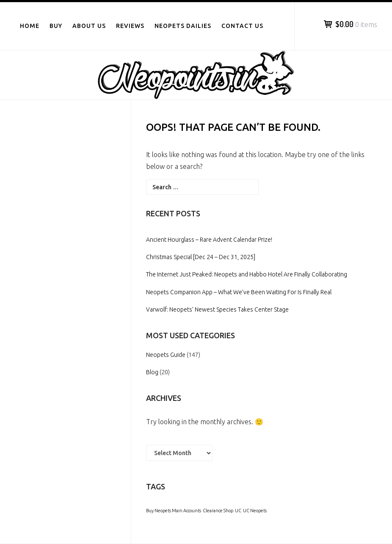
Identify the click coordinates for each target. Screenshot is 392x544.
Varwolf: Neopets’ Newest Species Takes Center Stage (217, 309)
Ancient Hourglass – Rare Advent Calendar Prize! (209, 240)
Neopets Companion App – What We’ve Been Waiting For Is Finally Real (239, 292)
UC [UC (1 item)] (238, 511)
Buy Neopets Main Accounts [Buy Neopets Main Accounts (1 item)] (174, 511)
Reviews (130, 26)
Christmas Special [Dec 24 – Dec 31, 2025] (201, 257)
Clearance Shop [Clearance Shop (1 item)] (218, 511)
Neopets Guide (166, 355)
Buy (56, 26)
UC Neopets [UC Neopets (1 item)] (255, 511)
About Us (89, 26)
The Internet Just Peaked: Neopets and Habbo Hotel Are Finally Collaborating (247, 274)
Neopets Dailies (183, 26)
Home (30, 26)
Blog (152, 372)
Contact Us (242, 26)
